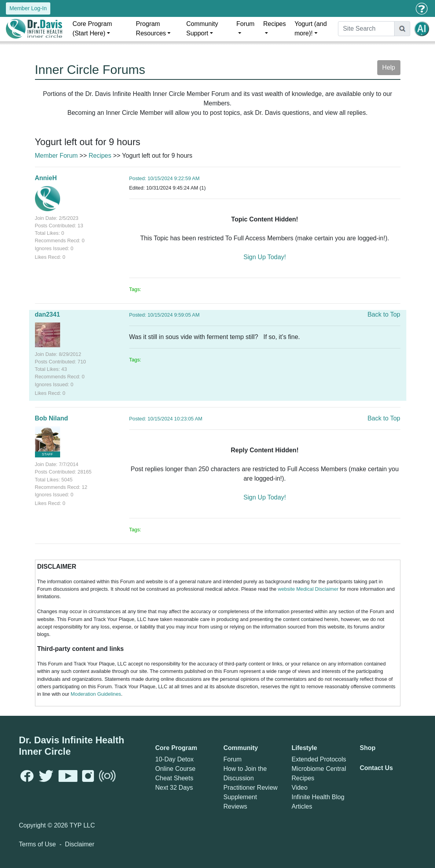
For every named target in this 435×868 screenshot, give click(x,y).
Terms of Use (37, 844)
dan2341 (48, 314)
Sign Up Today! (264, 257)
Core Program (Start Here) (92, 29)
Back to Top (384, 314)
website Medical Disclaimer (308, 589)
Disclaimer (80, 844)
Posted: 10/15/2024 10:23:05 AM (166, 419)
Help (389, 67)
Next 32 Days (174, 788)
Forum (245, 24)
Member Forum (56, 156)
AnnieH (46, 178)
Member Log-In (28, 8)
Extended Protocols (319, 759)
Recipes (275, 24)
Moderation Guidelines (96, 694)
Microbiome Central (319, 769)
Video (300, 788)
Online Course (175, 769)
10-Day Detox (174, 759)
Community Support (202, 29)
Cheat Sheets (174, 778)
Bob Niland (51, 418)
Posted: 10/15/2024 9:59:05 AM (164, 315)
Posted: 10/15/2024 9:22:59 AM (164, 178)
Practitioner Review (251, 788)
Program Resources (151, 29)
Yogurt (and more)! (311, 29)
